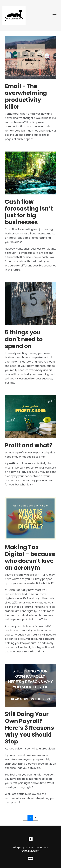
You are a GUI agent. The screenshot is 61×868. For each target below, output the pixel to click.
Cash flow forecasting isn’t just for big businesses (29, 212)
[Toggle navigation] (54, 15)
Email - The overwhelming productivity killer (26, 96)
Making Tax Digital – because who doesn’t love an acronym (30, 557)
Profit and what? (29, 445)
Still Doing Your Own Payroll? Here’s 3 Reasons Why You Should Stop (29, 728)
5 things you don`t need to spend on (24, 339)
